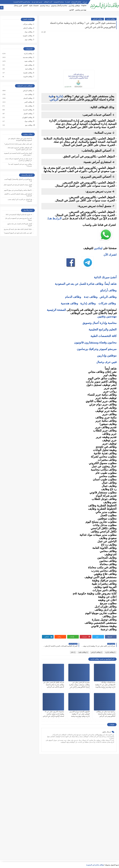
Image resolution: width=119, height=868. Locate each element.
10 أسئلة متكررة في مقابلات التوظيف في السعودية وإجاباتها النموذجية (20, 139)
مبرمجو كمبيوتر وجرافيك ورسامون (97, 349)
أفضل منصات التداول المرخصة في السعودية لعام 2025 (18, 186)
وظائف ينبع (29, 125)
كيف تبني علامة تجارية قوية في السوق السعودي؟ (18, 233)
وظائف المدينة (28, 110)
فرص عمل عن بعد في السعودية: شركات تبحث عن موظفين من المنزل (18, 160)
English (84, 6)
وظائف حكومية (28, 36)
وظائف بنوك (28, 32)
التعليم (25, 6)
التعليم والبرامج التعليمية (103, 329)
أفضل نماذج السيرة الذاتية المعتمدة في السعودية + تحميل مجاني (18, 154)
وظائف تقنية (28, 61)
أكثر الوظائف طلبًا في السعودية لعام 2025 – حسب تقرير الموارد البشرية (19, 149)
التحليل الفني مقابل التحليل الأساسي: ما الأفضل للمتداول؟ (18, 195)
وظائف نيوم (29, 40)
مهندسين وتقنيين (81, 10)
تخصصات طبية (34, 6)
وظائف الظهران (27, 117)
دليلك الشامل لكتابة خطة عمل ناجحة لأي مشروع (18, 229)
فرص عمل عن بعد (37, 2)
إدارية (59, 96)
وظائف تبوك (28, 121)
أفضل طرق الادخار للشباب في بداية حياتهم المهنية (20, 225)
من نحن (85, 2)
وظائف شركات (107, 303)
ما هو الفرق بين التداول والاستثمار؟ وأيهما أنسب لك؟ (18, 180)
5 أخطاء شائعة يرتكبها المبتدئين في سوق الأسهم (18, 190)
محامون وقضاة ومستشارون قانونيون (95, 342)
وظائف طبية (83, 652)
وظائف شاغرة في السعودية (95, 865)
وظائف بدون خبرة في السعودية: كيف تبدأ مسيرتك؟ (20, 165)
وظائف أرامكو (28, 28)
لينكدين (98, 248)
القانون (71, 10)
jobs (73, 652)
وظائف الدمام (73, 297)
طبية (51, 96)
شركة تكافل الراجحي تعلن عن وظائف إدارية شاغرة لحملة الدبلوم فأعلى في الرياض (54, 685)
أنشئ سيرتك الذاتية (105, 277)
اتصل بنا (68, 2)
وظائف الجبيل (28, 114)
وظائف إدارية (111, 19)
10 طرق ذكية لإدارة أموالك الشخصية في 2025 (19, 215)
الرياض (54, 100)
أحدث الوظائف (48, 2)
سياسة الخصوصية (59, 2)
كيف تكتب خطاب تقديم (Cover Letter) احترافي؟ (18, 144)
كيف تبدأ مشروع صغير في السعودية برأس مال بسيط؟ (18, 219)
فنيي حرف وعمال (106, 362)
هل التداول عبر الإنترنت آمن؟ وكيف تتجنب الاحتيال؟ (20, 200)
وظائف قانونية (28, 77)
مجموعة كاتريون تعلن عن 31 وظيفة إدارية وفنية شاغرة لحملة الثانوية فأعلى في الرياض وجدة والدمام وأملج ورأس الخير (53, 716)
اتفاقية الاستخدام (76, 2)
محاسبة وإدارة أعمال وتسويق (99, 323)
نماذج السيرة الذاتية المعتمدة (22, 2)
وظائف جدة (91, 297)
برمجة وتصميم (45, 6)
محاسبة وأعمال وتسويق (59, 6)
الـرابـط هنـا (55, 218)
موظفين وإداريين (74, 6)
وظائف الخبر (28, 102)
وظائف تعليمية (28, 73)
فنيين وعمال (18, 6)
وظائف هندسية (69, 303)
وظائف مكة (29, 106)
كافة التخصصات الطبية (104, 336)
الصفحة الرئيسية (56, 310)
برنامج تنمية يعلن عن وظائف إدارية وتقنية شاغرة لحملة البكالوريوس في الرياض (106, 714)
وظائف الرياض (97, 19)
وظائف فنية (29, 69)
